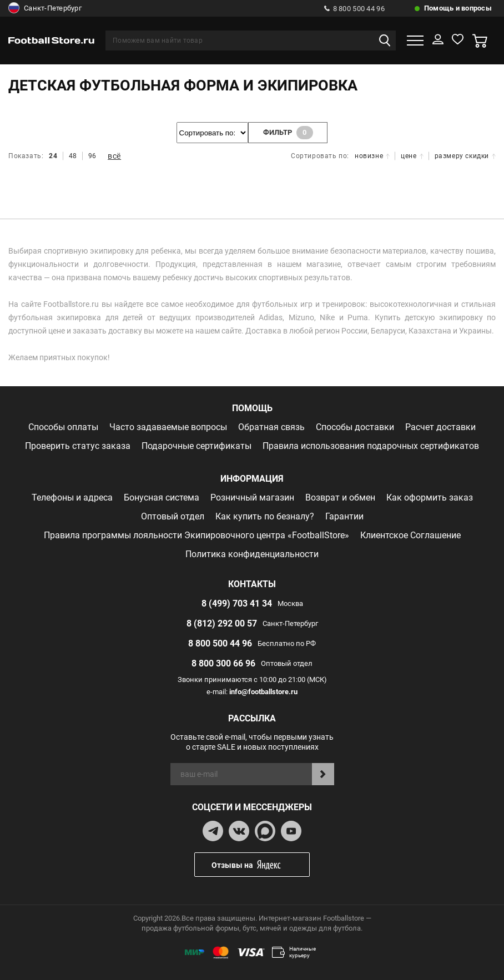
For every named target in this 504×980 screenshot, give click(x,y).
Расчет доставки (440, 427)
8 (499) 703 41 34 (237, 603)
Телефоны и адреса (72, 497)
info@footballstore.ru (263, 692)
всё (114, 156)
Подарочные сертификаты (196, 446)
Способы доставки (355, 427)
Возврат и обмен (340, 497)
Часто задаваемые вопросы (168, 427)
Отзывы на (260, 865)
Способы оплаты (63, 427)
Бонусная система (162, 497)
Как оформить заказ (430, 497)
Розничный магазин (252, 497)
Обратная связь (271, 427)
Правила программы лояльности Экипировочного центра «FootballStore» (196, 535)
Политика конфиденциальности (252, 554)
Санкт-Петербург (45, 8)
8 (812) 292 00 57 (222, 623)
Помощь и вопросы (458, 8)
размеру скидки (465, 156)
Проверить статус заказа (78, 446)
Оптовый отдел (173, 516)
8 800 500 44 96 (354, 9)
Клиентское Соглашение (410, 535)
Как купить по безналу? (265, 516)
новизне (372, 156)
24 (53, 156)
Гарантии (344, 516)
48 (73, 156)
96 (92, 156)
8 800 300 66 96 (223, 663)
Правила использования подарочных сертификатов (371, 446)
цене (412, 156)
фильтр (288, 133)
